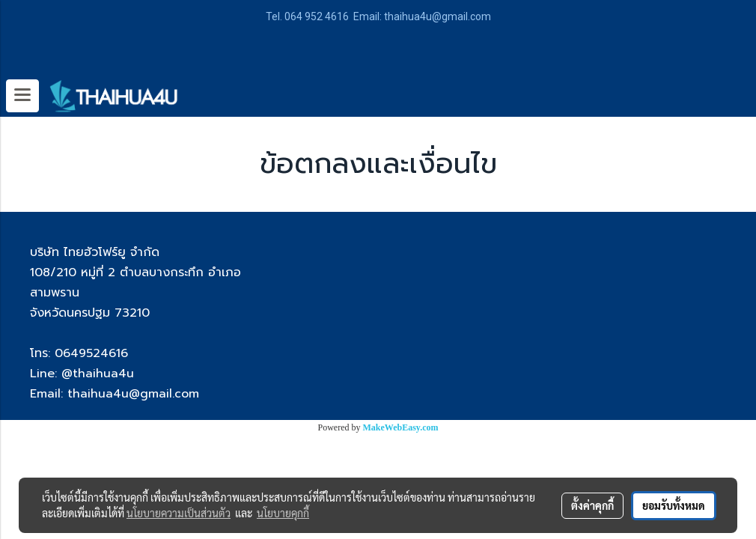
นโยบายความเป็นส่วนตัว (179, 513)
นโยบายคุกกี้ (283, 513)
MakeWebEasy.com (401, 427)
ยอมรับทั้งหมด (674, 505)
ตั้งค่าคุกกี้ (592, 505)
